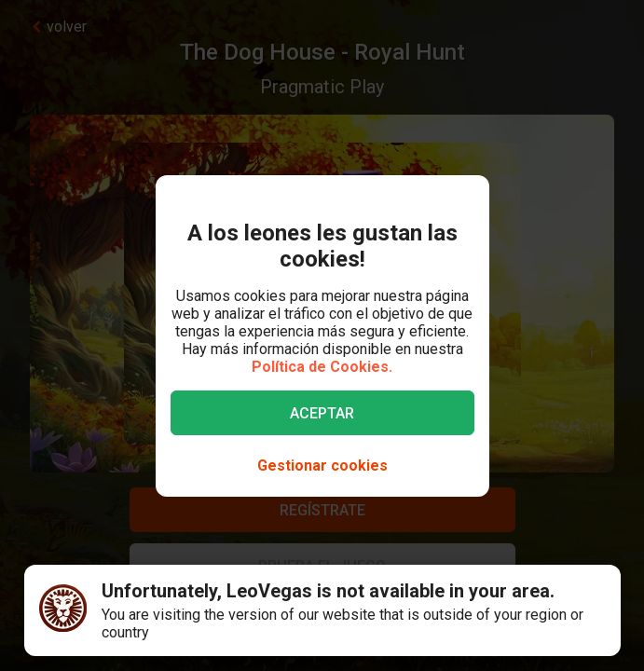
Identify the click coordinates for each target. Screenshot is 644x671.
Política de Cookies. (322, 367)
